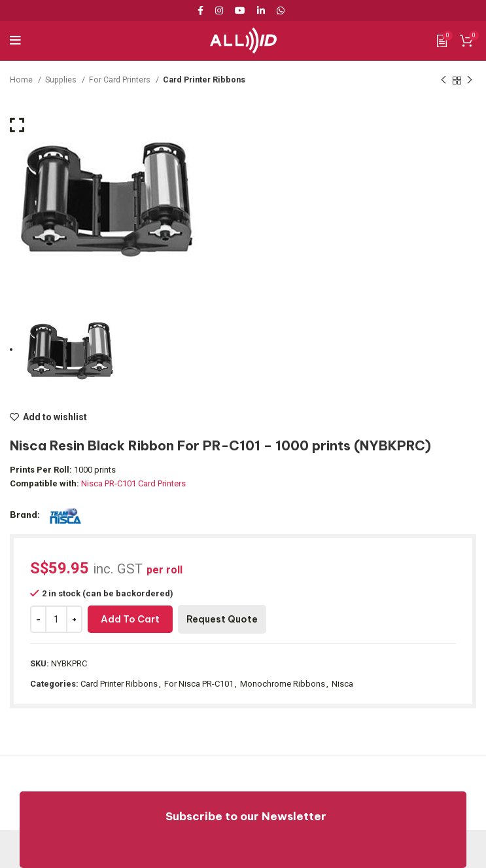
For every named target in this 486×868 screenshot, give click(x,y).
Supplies (62, 80)
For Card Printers (121, 80)
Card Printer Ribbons (204, 80)
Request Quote (222, 619)
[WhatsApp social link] (281, 10)
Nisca (342, 684)
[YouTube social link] (240, 10)
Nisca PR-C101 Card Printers (133, 483)
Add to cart (130, 619)
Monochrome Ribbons (283, 684)
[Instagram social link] (219, 10)
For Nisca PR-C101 (199, 684)
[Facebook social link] (203, 10)
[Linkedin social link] (261, 10)
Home (22, 80)
